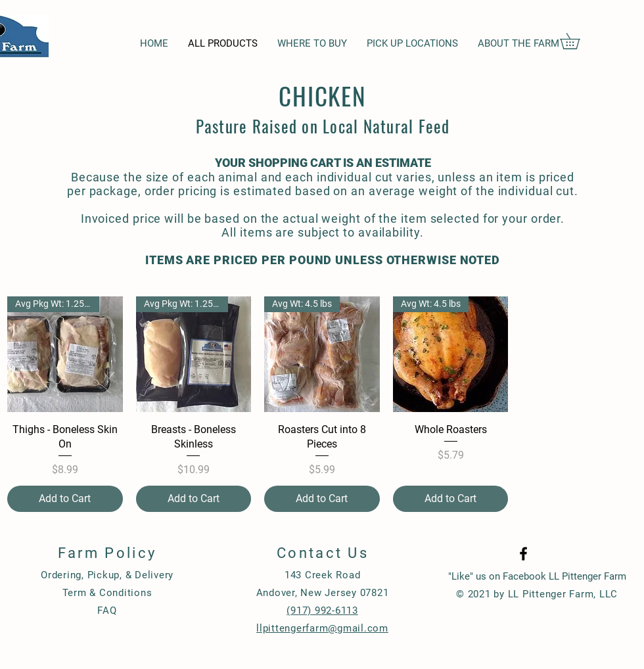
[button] (578, 41)
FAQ (107, 611)
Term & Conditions (107, 593)
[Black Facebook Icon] (523, 554)
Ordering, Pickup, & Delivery (107, 575)
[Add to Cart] (65, 499)
